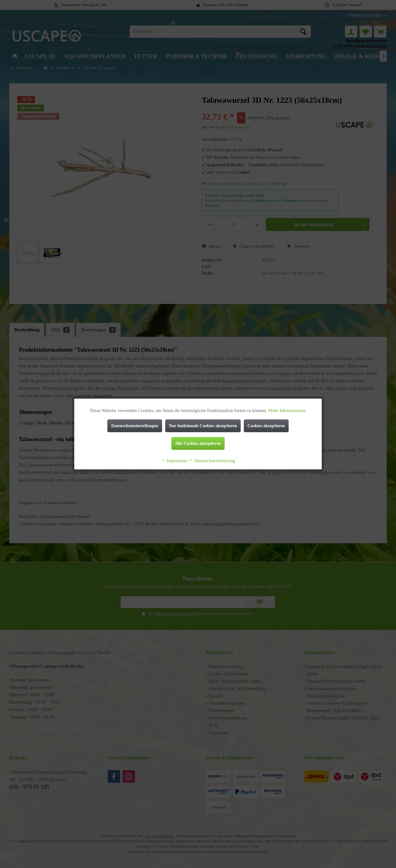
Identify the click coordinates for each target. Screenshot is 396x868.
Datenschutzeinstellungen (135, 426)
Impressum (174, 461)
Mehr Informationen (287, 410)
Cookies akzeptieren (266, 426)
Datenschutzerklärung (212, 461)
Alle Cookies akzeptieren (198, 443)
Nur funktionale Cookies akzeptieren (203, 426)
